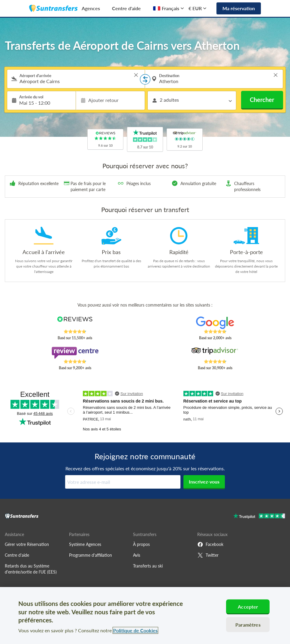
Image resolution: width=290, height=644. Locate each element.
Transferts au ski (148, 566)
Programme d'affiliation (91, 555)
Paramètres (248, 625)
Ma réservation (239, 8)
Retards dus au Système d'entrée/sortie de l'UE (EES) (31, 569)
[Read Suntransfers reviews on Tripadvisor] (215, 353)
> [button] (136, 75)
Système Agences (85, 544)
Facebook (210, 544)
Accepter (248, 607)
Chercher (262, 100)
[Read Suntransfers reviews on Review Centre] (75, 353)
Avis (137, 555)
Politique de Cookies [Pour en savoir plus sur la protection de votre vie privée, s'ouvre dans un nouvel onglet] (135, 630)
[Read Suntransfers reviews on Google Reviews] (215, 323)
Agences (91, 8)
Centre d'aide (126, 8)
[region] (145, 616)
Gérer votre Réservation (27, 544)
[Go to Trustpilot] (259, 517)
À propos (141, 544)
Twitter (208, 555)
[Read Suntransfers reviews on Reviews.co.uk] (75, 323)
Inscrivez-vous (204, 482)
